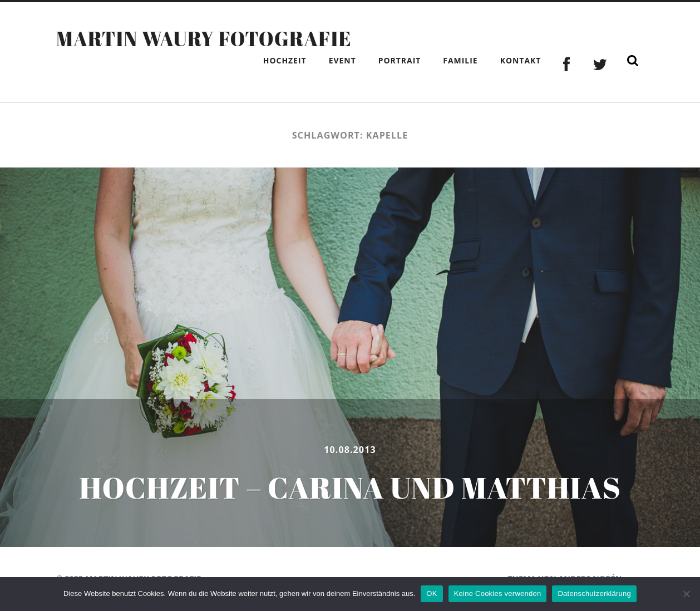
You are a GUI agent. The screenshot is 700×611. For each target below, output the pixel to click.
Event (342, 60)
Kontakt (521, 60)
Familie (460, 60)
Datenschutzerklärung (594, 593)
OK (432, 593)
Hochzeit (285, 60)
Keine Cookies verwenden (498, 593)
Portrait (400, 60)
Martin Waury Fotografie (204, 38)
